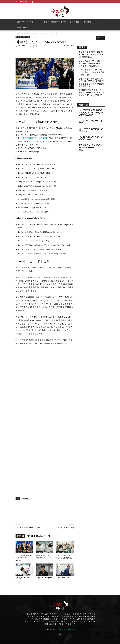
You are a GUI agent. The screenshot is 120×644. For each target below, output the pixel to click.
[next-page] (21, 583)
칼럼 (46, 22)
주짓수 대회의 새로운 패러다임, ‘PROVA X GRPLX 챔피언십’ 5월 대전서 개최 (92, 55)
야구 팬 (82, 137)
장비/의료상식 (22, 28)
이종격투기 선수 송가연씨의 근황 (91, 138)
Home (18, 34)
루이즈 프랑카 (27, 138)
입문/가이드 (21, 22)
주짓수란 (31, 22)
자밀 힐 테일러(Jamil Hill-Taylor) (28, 528)
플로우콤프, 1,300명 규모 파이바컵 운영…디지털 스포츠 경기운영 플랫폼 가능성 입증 (92, 63)
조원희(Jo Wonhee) (63, 578)
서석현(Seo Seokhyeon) (44, 578)
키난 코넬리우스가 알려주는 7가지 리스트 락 (90, 147)
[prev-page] (17, 583)
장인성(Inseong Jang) (66, 528)
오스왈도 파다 (41, 138)
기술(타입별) (88, 22)
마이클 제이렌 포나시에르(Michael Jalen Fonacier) (24, 558)
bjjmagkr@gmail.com (65, 629)
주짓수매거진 (22, 46)
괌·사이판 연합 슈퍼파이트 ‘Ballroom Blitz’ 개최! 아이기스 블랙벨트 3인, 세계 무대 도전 (91, 93)
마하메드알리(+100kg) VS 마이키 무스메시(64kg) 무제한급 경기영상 (91, 113)
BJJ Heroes (25, 498)
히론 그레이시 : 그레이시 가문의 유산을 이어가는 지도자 (65, 558)
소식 (39, 22)
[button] (102, 22)
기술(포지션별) (75, 22)
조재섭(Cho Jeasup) (23, 578)
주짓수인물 (34, 34)
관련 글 (21, 536)
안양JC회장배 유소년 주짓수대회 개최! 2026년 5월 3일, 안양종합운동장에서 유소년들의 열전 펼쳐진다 (91, 82)
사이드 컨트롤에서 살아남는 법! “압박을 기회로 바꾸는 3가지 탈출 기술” (91, 72)
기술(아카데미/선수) (59, 22)
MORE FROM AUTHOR (39, 536)
